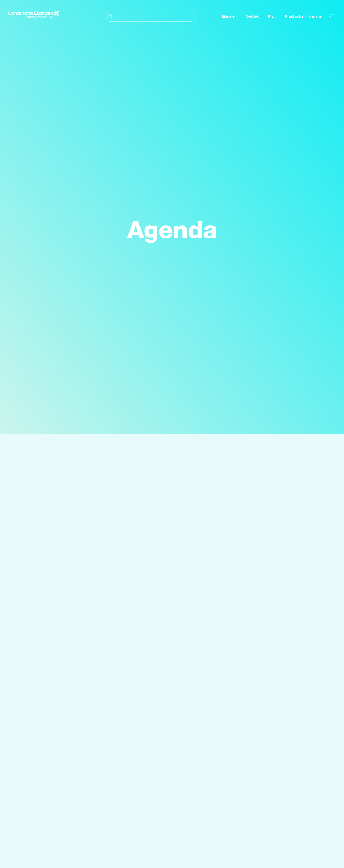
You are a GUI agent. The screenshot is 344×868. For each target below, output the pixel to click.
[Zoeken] (150, 16)
